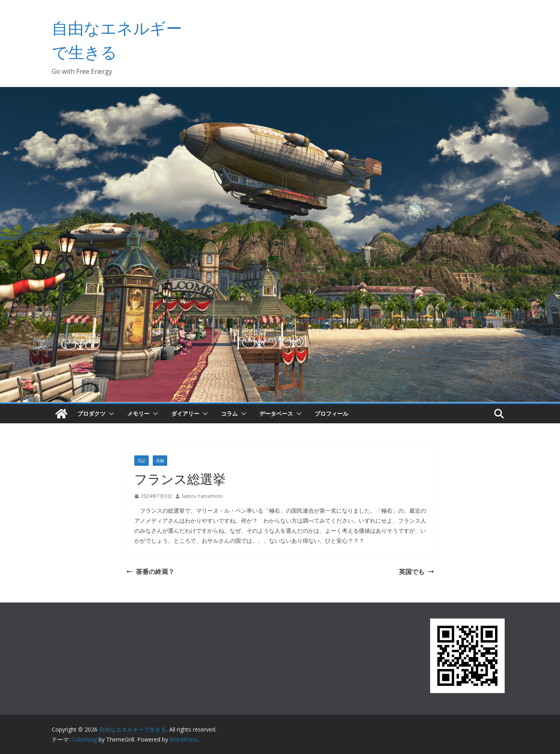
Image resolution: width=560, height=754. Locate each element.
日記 (142, 461)
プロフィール (332, 413)
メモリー (138, 413)
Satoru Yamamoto (202, 496)
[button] (110, 414)
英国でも (416, 572)
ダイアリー (185, 413)
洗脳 (160, 461)
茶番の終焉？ (150, 572)
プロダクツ (91, 413)
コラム (229, 413)
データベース (276, 413)
